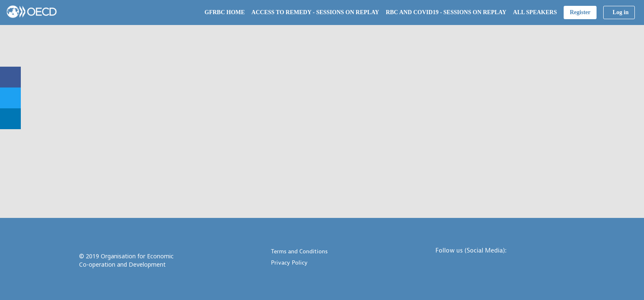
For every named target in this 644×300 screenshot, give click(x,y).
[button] (580, 12)
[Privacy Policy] (333, 263)
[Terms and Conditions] (333, 252)
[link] (225, 12)
